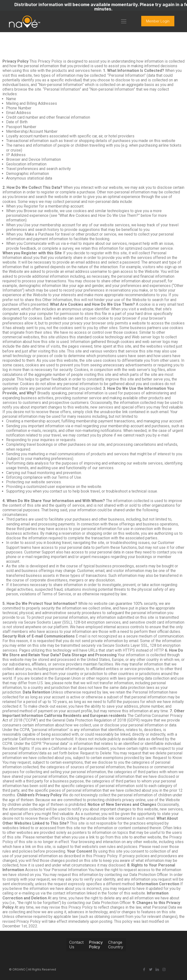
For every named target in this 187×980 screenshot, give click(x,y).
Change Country (116, 945)
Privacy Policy (96, 945)
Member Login (158, 21)
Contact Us (76, 945)
